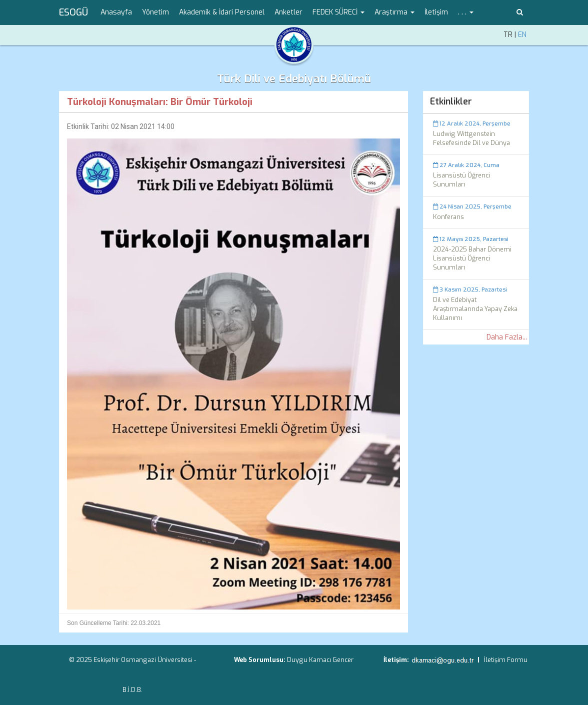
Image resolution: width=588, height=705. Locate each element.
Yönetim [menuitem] (155, 12)
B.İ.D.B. (132, 690)
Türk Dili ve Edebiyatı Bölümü (294, 79)
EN (522, 35)
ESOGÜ (73, 12)
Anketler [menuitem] (288, 12)
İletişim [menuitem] (436, 12)
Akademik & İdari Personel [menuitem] (222, 12)
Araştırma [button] (394, 12)
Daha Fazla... (507, 337)
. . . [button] (466, 12)
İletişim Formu (506, 660)
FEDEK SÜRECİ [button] (338, 12)
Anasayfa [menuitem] (116, 12)
